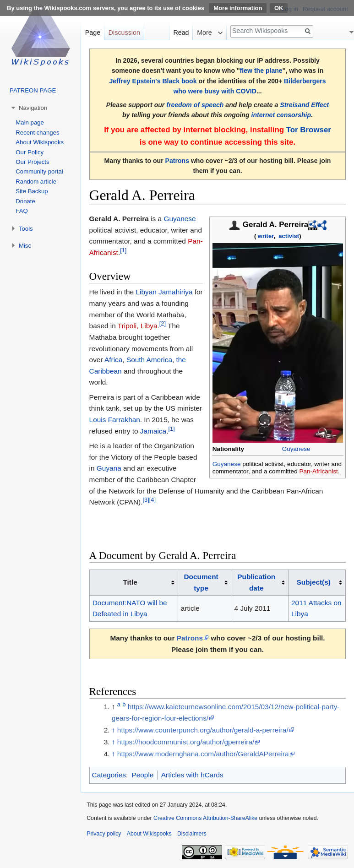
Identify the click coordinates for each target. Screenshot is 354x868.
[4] (152, 500)
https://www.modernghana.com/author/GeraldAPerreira (203, 754)
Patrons (177, 161)
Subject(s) (314, 582)
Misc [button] (25, 246)
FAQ (22, 211)
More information (238, 8)
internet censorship (281, 115)
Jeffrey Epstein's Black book (153, 81)
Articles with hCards (192, 775)
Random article (36, 182)
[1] (123, 250)
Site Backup (32, 191)
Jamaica (153, 431)
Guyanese (296, 449)
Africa (113, 360)
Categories (109, 775)
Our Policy (30, 152)
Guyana (109, 468)
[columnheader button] (204, 583)
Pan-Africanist (318, 471)
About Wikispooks (40, 142)
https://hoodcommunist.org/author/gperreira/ (186, 742)
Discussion (124, 33)
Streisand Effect (304, 105)
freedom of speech (195, 105)
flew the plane (261, 71)
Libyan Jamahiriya (164, 292)
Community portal (39, 171)
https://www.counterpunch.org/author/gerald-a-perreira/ (203, 730)
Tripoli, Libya (138, 326)
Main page (30, 122)
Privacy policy (104, 834)
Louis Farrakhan (115, 420)
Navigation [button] (33, 108)
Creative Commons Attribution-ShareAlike (205, 818)
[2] (163, 323)
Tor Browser (309, 130)
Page (93, 33)
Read (181, 33)
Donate (25, 201)
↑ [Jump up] (114, 730)
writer (266, 236)
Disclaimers (192, 834)
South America (149, 360)
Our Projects (32, 162)
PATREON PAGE (33, 90)
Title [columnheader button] (130, 582)
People (142, 775)
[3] (146, 500)
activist (289, 236)
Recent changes (37, 133)
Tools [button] (26, 229)
